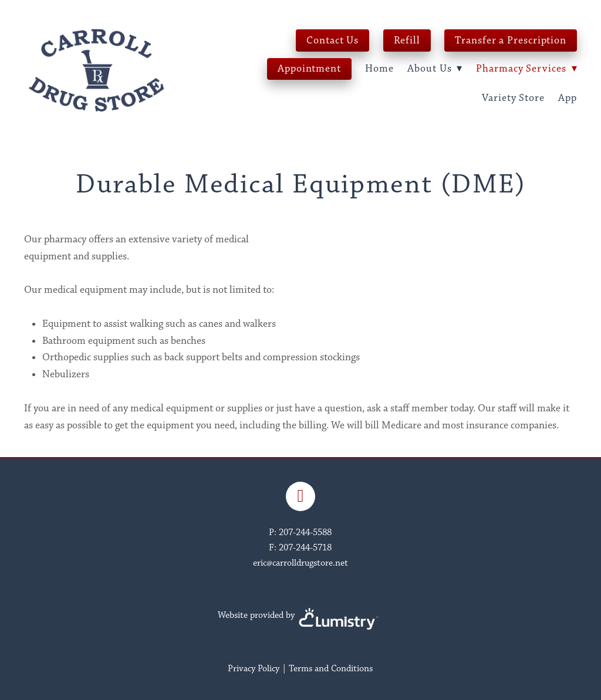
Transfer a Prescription (511, 40)
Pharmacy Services (526, 69)
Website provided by (300, 615)
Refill (407, 40)
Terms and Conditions (331, 669)
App (568, 98)
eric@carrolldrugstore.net (300, 563)
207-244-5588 (305, 532)
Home (379, 69)
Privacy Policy (254, 669)
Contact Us (332, 40)
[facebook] (300, 496)
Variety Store (513, 98)
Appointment (309, 69)
